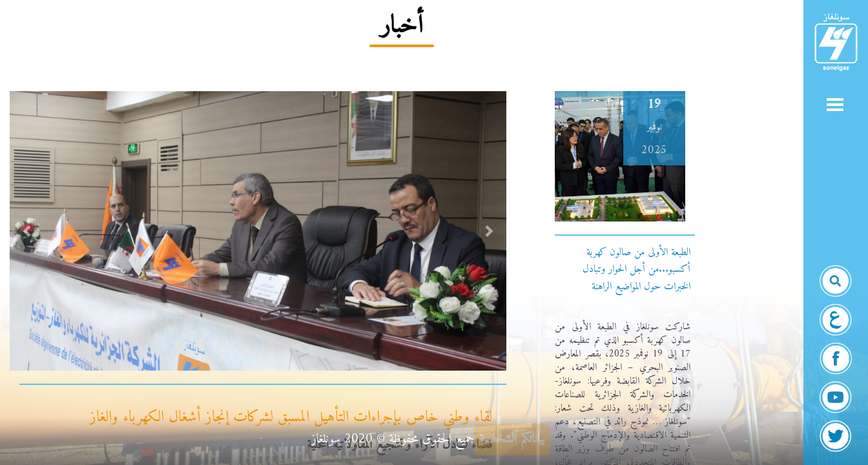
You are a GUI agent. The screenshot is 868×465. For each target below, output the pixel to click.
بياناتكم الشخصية (512, 439)
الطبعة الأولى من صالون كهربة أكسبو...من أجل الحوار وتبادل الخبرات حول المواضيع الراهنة (636, 270)
